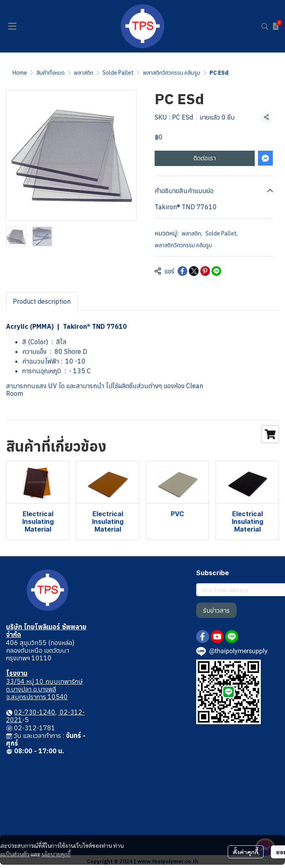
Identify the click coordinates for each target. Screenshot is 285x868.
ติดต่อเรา (205, 158)
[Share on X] (194, 271)
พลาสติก (84, 73)
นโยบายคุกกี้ (56, 854)
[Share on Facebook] (182, 271)
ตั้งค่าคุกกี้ (246, 852)
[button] (265, 26)
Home (20, 73)
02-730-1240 (35, 712)
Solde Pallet (118, 73)
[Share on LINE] (216, 271)
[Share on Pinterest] (205, 271)
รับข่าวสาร (216, 610)
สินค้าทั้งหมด (50, 73)
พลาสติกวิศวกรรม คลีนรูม (172, 73)
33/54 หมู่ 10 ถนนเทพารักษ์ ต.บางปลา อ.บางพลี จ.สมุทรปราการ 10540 (44, 689)
